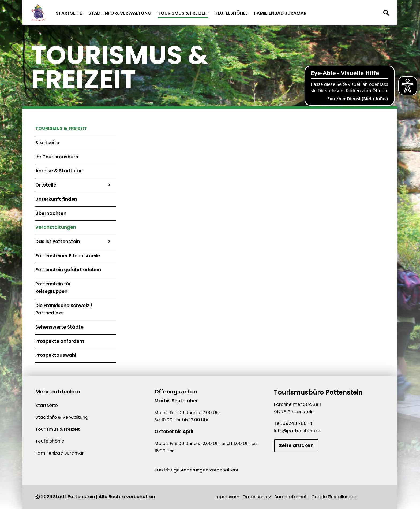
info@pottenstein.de (297, 431)
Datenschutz (257, 497)
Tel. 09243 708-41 (294, 423)
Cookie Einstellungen (334, 497)
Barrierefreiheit (291, 497)
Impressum (227, 497)
